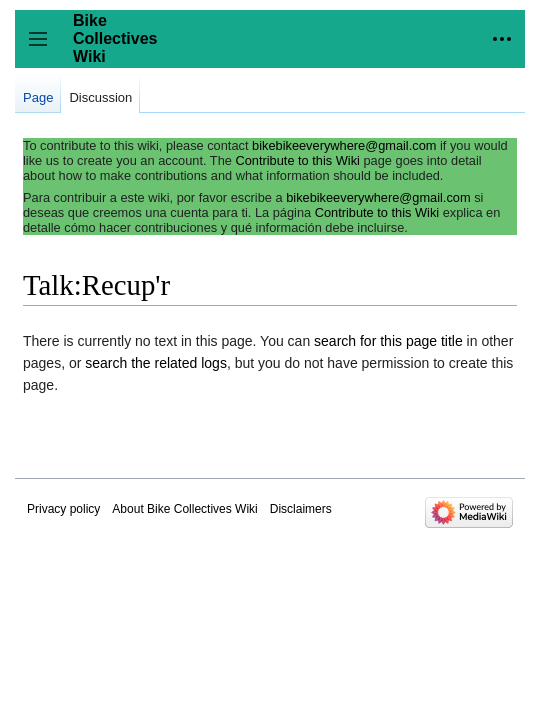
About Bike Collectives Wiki (184, 509)
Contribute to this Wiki (297, 160)
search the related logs (156, 363)
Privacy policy (63, 509)
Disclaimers (301, 509)
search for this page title (388, 341)
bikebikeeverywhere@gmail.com (344, 145)
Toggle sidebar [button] (44, 48)
